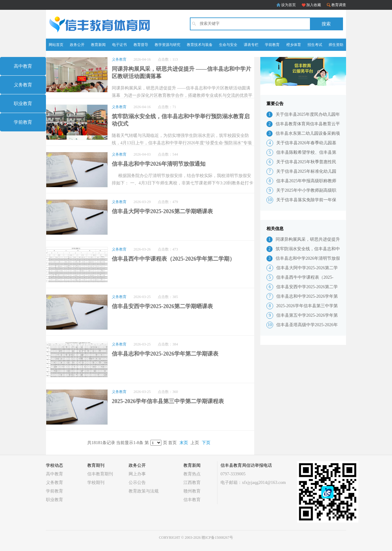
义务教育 (23, 85)
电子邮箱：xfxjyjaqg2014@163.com (253, 483)
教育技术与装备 (200, 45)
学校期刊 (96, 483)
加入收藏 (314, 5)
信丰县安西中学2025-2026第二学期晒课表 (162, 306)
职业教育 (23, 104)
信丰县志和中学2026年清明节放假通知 (159, 164)
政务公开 (77, 45)
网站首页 (56, 45)
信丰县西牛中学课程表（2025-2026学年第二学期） (173, 259)
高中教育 (23, 66)
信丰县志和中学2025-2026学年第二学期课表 (165, 354)
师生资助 (336, 45)
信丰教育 (192, 500)
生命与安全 (228, 45)
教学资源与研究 (168, 45)
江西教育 (192, 483)
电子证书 (119, 45)
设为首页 (288, 5)
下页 (206, 443)
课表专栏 (251, 45)
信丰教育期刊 (100, 474)
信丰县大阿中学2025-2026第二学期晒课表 (162, 211)
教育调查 (339, 5)
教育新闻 (98, 45)
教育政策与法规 (144, 491)
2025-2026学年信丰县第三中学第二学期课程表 (168, 401)
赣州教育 (192, 491)
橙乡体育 (294, 45)
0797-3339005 (233, 474)
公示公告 (137, 483)
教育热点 (192, 474)
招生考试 (315, 45)
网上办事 (137, 474)
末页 (184, 443)
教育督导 (141, 45)
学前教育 (272, 45)
